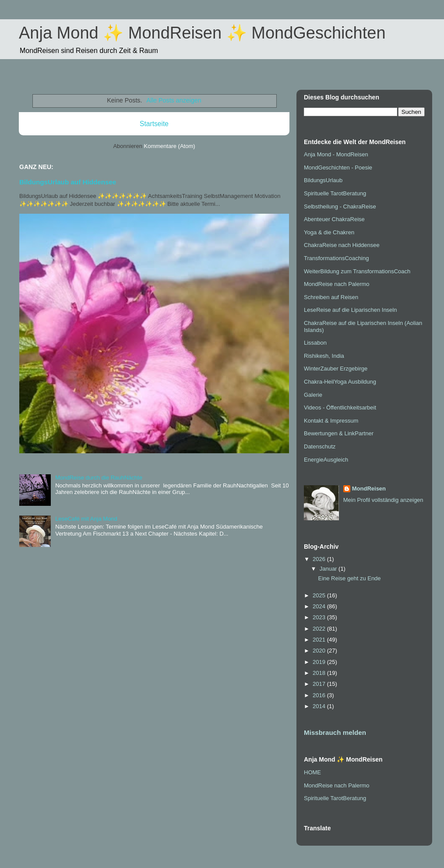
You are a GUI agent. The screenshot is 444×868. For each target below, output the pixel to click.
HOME (312, 772)
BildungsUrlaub (323, 180)
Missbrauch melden (335, 732)
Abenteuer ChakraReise (334, 219)
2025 (320, 595)
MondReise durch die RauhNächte (99, 478)
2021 (320, 640)
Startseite (154, 124)
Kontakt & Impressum (331, 421)
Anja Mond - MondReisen (336, 154)
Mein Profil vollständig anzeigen (383, 500)
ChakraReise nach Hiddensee (342, 245)
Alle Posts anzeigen (174, 100)
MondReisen (369, 489)
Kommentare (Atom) (170, 146)
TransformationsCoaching (336, 258)
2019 (320, 662)
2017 (320, 684)
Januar (329, 569)
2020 (320, 651)
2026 (320, 559)
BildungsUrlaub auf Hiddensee (68, 182)
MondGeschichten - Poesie (338, 168)
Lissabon (315, 343)
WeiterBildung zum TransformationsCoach (357, 271)
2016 (320, 695)
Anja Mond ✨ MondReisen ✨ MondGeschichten (202, 33)
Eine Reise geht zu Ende (349, 578)
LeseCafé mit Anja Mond (86, 519)
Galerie (313, 395)
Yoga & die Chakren (329, 232)
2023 (320, 617)
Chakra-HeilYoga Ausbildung (340, 382)
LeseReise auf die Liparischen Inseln (350, 310)
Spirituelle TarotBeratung (335, 193)
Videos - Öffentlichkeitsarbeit (340, 408)
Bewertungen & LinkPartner (339, 433)
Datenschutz (320, 446)
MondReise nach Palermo (337, 284)
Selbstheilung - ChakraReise (340, 206)
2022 (320, 629)
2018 (320, 673)
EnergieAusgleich (326, 460)
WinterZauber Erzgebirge (336, 369)
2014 (320, 706)
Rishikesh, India (324, 356)
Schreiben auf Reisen (331, 297)
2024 (320, 606)
